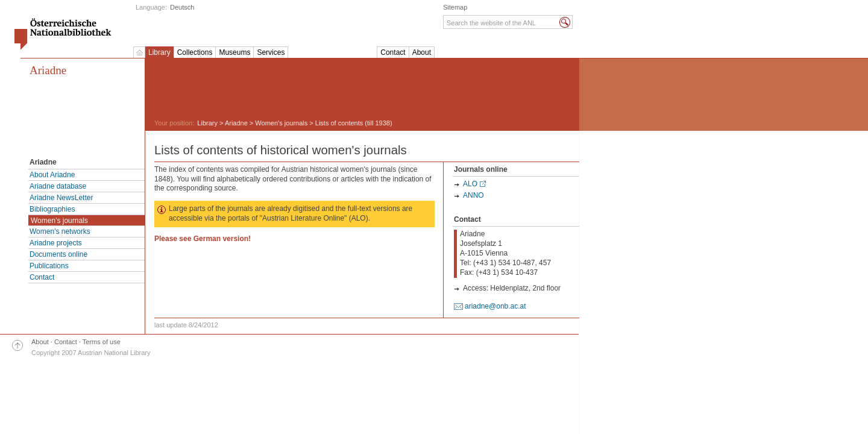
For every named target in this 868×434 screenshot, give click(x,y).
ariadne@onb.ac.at (495, 306)
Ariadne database (58, 186)
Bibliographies (52, 209)
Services (271, 52)
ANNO (473, 195)
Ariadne (48, 70)
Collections (195, 52)
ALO (470, 184)
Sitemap (455, 7)
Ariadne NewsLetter (61, 198)
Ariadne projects (56, 243)
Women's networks (60, 231)
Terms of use (102, 342)
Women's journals (59, 221)
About (422, 52)
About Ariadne (52, 175)
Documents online (58, 254)
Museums (234, 52)
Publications (49, 266)
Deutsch (182, 7)
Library (159, 52)
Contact (393, 52)
